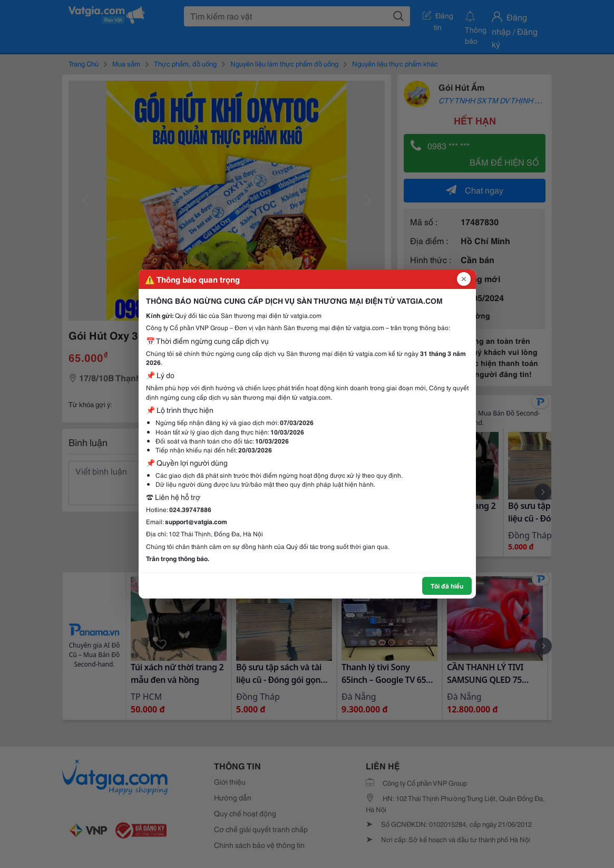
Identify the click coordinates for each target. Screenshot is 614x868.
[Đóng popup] (464, 279)
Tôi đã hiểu (447, 586)
